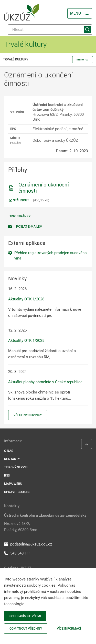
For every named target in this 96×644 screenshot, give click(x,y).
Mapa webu (13, 484)
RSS (7, 476)
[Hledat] (50, 30)
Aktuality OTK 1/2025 (26, 341)
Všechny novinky (28, 415)
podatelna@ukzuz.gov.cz (28, 544)
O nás (9, 451)
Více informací (69, 629)
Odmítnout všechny (26, 629)
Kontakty (12, 459)
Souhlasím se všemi (25, 616)
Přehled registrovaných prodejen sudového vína (51, 256)
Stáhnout (19, 201)
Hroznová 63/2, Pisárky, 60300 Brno (21, 527)
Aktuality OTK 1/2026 (26, 299)
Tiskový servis (16, 467)
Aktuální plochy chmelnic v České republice (45, 382)
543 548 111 (17, 553)
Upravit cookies (17, 492)
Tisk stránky (20, 216)
